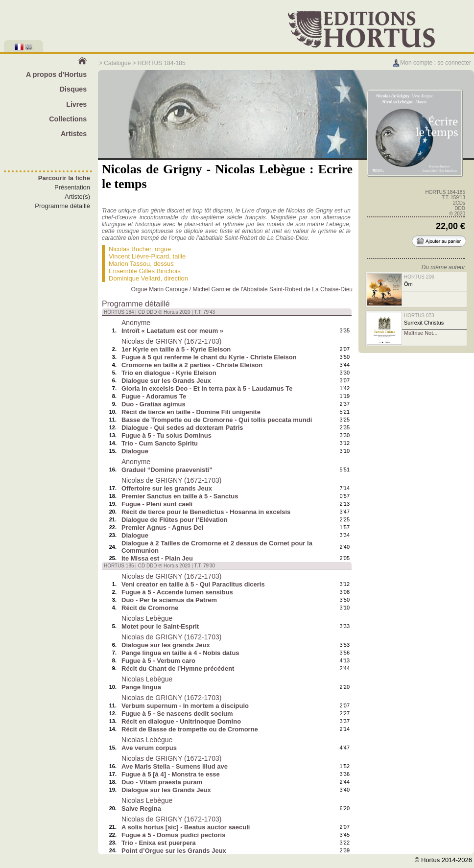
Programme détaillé (62, 206)
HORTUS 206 (419, 277)
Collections (68, 119)
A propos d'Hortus (56, 74)
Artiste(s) (77, 197)
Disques (73, 89)
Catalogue (117, 63)
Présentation (72, 187)
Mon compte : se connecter (432, 63)
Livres (76, 104)
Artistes (74, 134)
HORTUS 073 (419, 316)
